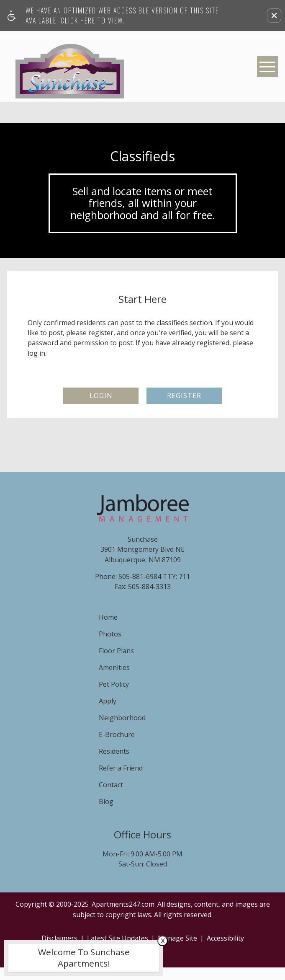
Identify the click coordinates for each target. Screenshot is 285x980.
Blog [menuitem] (106, 802)
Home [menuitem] (108, 617)
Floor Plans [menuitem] (116, 651)
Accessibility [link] (225, 938)
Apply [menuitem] (108, 701)
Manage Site (177, 938)
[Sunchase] (70, 67)
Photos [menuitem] (110, 634)
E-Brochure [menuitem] (117, 734)
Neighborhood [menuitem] (122, 718)
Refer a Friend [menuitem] (121, 768)
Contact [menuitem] (111, 785)
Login (101, 396)
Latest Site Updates (118, 938)
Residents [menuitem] (114, 751)
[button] (274, 16)
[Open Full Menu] (267, 67)
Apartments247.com (123, 904)
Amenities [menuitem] (114, 667)
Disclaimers (59, 938)
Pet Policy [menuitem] (114, 684)
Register (184, 396)
